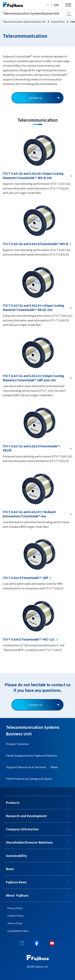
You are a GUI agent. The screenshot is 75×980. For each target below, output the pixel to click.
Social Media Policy (18, 931)
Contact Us (44, 705)
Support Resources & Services (26, 767)
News (54, 767)
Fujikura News (16, 882)
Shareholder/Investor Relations (29, 842)
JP (48, 5)
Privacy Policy (15, 908)
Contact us (44, 98)
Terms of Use (15, 923)
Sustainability (16, 856)
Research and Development (26, 816)
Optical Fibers (58, 22)
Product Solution (17, 744)
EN (56, 5)
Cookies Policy (16, 916)
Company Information (22, 829)
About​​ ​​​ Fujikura (17, 895)
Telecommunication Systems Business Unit (31, 13)
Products (13, 803)
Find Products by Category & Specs (29, 779)
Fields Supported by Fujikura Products (31, 755)
